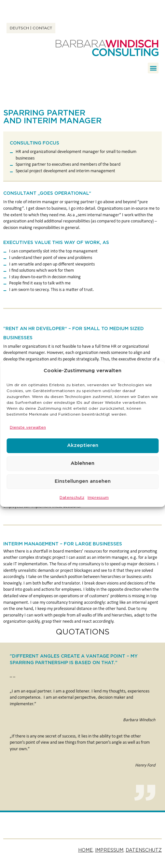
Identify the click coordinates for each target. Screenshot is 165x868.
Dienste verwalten (28, 427)
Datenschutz (72, 497)
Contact (42, 28)
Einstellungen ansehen (83, 481)
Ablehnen (82, 463)
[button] (153, 68)
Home (85, 850)
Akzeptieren (83, 445)
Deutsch (19, 28)
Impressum (98, 497)
